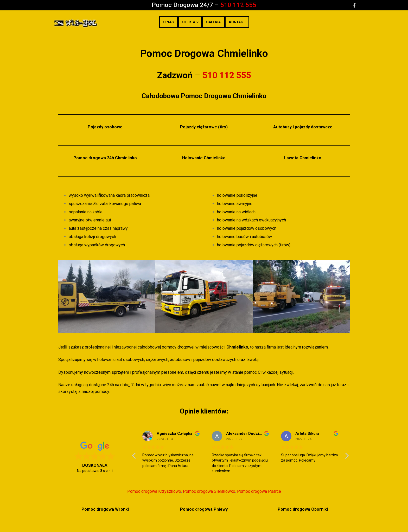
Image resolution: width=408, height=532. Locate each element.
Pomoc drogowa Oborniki (303, 509)
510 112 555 (238, 5)
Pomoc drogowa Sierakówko (209, 491)
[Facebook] (354, 5)
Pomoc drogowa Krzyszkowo (154, 491)
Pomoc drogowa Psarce (259, 491)
